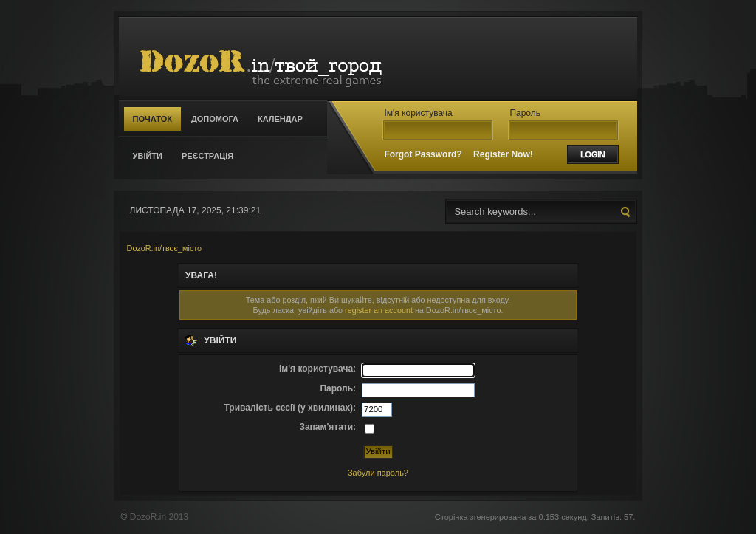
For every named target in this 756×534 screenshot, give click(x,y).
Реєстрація (207, 156)
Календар (280, 119)
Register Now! (503, 154)
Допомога (215, 119)
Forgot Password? (423, 154)
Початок (152, 119)
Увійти (148, 156)
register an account (379, 310)
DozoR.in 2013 (159, 517)
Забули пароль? (378, 473)
